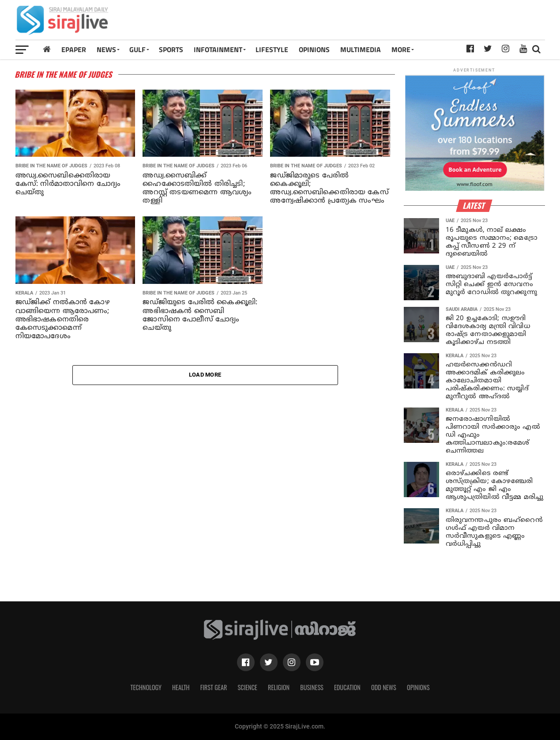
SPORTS (171, 49)
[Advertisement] (383, 23)
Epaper (74, 49)
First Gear (214, 687)
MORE (401, 49)
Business (312, 687)
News (106, 49)
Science (247, 687)
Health (181, 687)
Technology (146, 687)
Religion (279, 687)
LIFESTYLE (272, 49)
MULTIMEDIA (361, 49)
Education (347, 687)
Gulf (137, 49)
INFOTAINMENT (218, 49)
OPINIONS (314, 49)
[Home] (47, 49)
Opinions (418, 687)
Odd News (384, 687)
